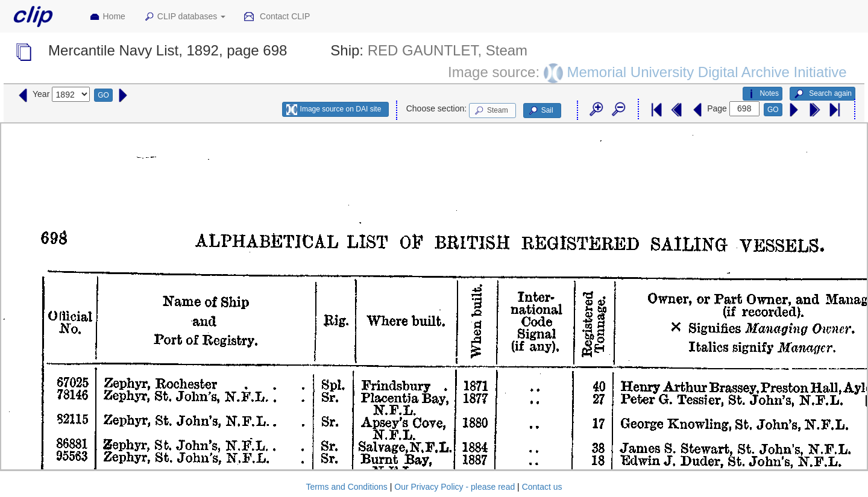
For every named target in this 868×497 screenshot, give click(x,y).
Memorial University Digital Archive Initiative (706, 71)
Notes (763, 94)
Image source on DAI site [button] (334, 110)
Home (107, 17)
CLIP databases (184, 17)
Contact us (542, 487)
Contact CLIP (277, 17)
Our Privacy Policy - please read (454, 487)
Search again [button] (822, 94)
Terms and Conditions (346, 487)
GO (103, 95)
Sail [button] (540, 111)
